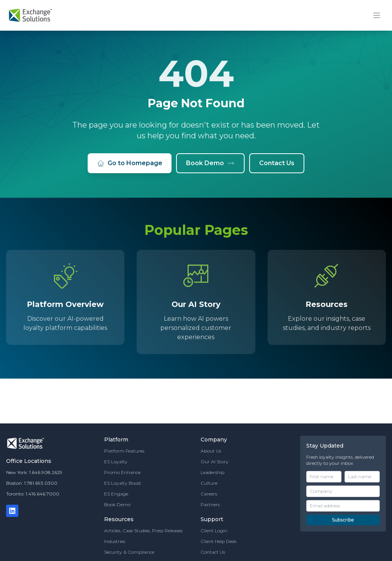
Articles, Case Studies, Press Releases (143, 531)
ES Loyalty (116, 462)
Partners (210, 504)
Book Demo (210, 163)
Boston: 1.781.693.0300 (32, 483)
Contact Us (277, 163)
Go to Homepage (130, 163)
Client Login (214, 531)
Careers (209, 494)
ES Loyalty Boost (123, 483)
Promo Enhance (122, 472)
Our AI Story (215, 462)
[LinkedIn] (12, 511)
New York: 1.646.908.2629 (34, 472)
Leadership (212, 472)
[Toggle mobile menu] (377, 15)
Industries (115, 541)
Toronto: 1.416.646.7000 (33, 494)
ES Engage (116, 494)
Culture (209, 483)
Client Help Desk (219, 541)
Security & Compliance (129, 552)
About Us (211, 451)
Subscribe (343, 520)
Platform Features (124, 451)
